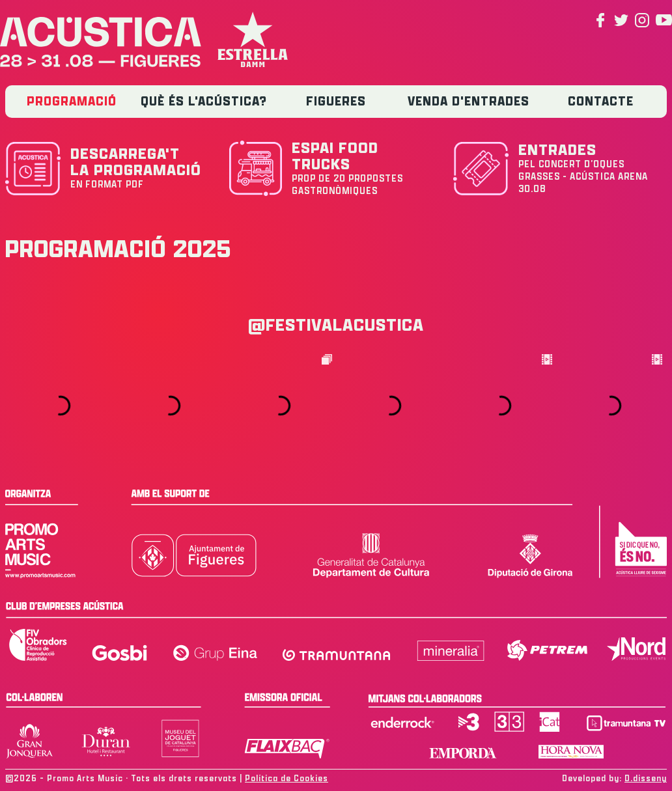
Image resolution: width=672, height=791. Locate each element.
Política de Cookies (287, 778)
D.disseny (646, 778)
